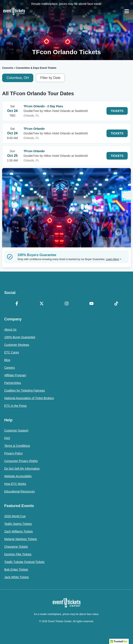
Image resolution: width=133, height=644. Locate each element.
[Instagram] (66, 304)
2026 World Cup (15, 516)
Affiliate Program (15, 375)
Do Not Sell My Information (22, 469)
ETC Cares (12, 352)
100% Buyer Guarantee (20, 337)
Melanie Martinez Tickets (21, 539)
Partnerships (13, 383)
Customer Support (16, 430)
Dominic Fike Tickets (18, 554)
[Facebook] (17, 304)
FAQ (7, 438)
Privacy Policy (13, 453)
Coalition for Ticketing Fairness (24, 390)
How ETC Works (15, 484)
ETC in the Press (15, 406)
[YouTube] (91, 304)
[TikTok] (116, 304)
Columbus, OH (18, 78)
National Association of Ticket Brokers (29, 398)
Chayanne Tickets (16, 547)
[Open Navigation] (127, 11)
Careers (10, 368)
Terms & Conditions (17, 446)
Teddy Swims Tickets (18, 524)
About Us (10, 330)
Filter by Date (50, 78)
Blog (7, 360)
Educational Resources (20, 491)
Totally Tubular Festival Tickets (24, 562)
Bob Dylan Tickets (16, 570)
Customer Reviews (17, 345)
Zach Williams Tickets (19, 531)
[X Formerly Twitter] (41, 304)
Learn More (114, 259)
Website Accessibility (18, 476)
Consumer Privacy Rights (21, 461)
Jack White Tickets (17, 577)
